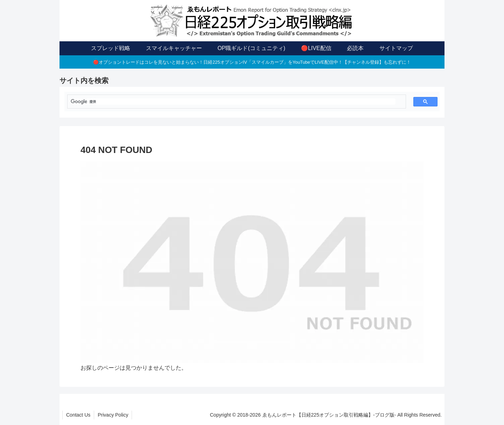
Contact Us (78, 415)
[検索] (233, 102)
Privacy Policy (113, 415)
